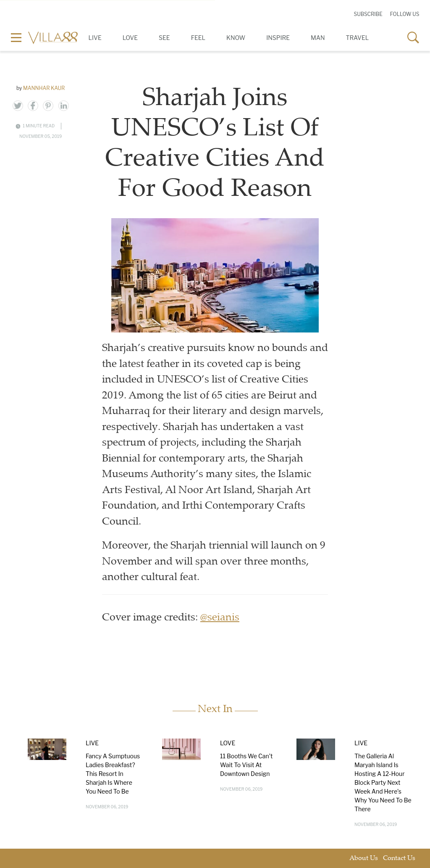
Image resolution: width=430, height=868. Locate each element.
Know (236, 38)
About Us (364, 859)
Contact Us (399, 859)
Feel (198, 38)
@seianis (220, 618)
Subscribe (368, 14)
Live (95, 38)
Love (130, 38)
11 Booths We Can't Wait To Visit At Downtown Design (246, 765)
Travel (358, 38)
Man (318, 38)
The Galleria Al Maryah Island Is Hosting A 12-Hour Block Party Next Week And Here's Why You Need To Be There (383, 782)
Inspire (278, 38)
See (164, 38)
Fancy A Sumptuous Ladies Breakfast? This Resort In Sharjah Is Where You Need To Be (113, 774)
